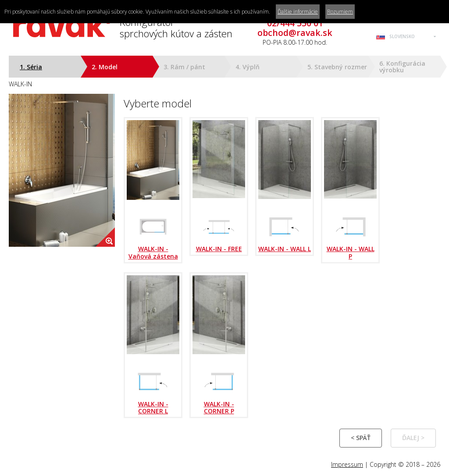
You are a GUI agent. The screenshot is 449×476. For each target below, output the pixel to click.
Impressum (347, 464)
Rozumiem (340, 12)
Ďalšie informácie (298, 12)
